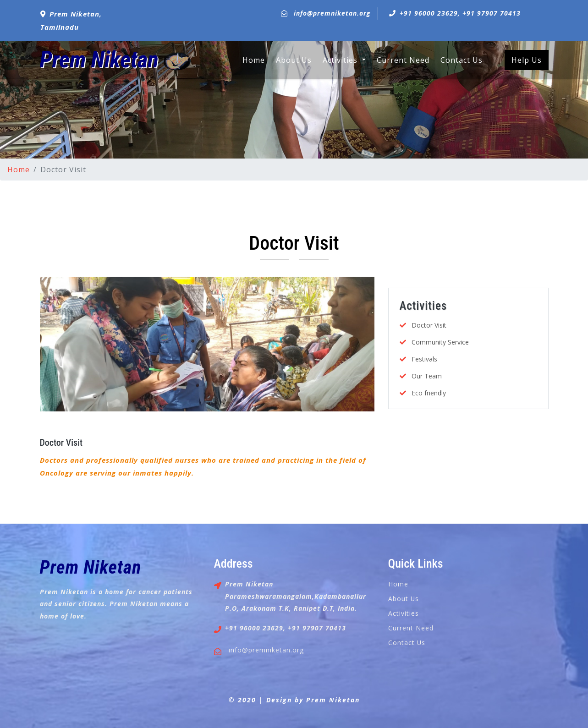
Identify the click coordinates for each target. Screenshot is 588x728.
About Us (294, 60)
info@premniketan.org (332, 13)
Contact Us (462, 60)
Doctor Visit (61, 443)
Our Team (427, 376)
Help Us (527, 60)
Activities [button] (341, 60)
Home (254, 60)
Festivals (424, 359)
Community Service (440, 342)
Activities (404, 613)
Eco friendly (429, 393)
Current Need (403, 60)
